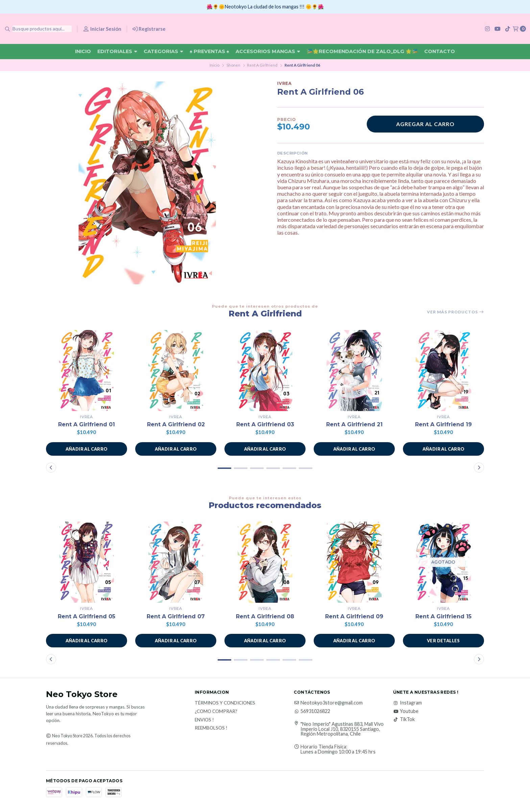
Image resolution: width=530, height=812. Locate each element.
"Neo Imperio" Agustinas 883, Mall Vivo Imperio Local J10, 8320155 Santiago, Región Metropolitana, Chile (342, 729)
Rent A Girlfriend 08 (265, 616)
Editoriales (117, 51)
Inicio (83, 51)
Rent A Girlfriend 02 (176, 424)
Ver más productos (455, 312)
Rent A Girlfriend (262, 65)
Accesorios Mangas (268, 51)
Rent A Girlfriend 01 (87, 424)
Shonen (233, 65)
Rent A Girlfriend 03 (265, 424)
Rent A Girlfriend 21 (354, 424)
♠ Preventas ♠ (209, 51)
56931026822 (312, 711)
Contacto (440, 51)
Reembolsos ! (211, 728)
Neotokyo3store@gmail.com (328, 703)
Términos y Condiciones (225, 703)
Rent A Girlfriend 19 (443, 424)
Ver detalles (443, 641)
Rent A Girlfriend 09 (354, 616)
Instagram (407, 703)
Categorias (163, 51)
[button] (87, 449)
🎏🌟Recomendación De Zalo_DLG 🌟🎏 (362, 51)
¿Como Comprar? (216, 712)
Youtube (406, 711)
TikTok (404, 719)
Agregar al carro (425, 124)
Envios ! (204, 720)
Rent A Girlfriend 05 (87, 616)
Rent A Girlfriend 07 (176, 616)
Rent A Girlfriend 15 (443, 616)
